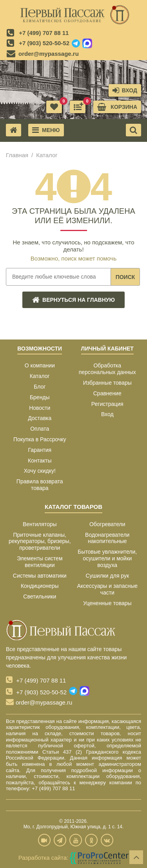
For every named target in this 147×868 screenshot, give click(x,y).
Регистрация (107, 404)
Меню (46, 130)
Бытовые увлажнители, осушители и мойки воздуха (107, 558)
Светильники (40, 596)
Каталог (40, 376)
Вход (107, 414)
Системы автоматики (40, 576)
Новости (40, 408)
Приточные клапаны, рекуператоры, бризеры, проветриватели (40, 541)
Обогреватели (107, 524)
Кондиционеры (40, 586)
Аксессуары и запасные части (107, 589)
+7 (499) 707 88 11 (44, 33)
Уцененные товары (107, 603)
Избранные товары (107, 383)
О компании (40, 365)
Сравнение (107, 393)
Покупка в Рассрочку (40, 439)
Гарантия (40, 450)
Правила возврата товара (40, 485)
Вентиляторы (40, 524)
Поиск (125, 277)
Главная (17, 155)
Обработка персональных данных (107, 369)
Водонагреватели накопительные (107, 538)
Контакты (40, 461)
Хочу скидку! (40, 471)
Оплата (40, 429)
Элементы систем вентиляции (40, 562)
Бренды (40, 397)
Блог (40, 387)
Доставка (40, 418)
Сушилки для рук (107, 576)
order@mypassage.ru (49, 54)
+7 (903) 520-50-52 (44, 43)
